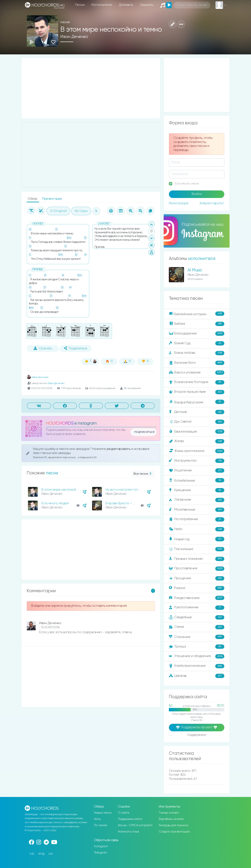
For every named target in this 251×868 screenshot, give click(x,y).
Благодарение (197, 334)
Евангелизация (197, 432)
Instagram (101, 846)
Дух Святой (197, 422)
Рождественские (197, 598)
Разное (197, 588)
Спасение (197, 637)
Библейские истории (197, 314)
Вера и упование (197, 373)
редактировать (119, 449)
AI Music (195, 270)
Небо (197, 529)
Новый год (197, 539)
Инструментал (197, 461)
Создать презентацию (174, 832)
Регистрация (179, 203)
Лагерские (197, 500)
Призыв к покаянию (197, 559)
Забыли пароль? (212, 203)
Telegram (101, 853)
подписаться (144, 432)
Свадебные (197, 617)
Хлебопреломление (197, 666)
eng (41, 854)
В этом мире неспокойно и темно (67, 490)
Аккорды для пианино (174, 825)
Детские (197, 412)
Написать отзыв (128, 832)
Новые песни (103, 813)
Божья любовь (197, 353)
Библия (197, 324)
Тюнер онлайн (169, 813)
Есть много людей (55, 503)
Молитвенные (197, 510)
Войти (197, 194)
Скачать (43, 348)
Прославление (197, 569)
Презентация (52, 199)
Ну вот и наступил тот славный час (132, 490)
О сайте (124, 813)
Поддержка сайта (130, 819)
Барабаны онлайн (171, 819)
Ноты (97, 819)
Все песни (143, 474)
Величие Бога (197, 363)
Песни (80, 5)
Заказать (147, 5)
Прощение (197, 578)
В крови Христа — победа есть (129, 503)
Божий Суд (197, 343)
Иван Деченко (74, 37)
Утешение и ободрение (197, 656)
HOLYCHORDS (60, 423)
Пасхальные (197, 549)
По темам (101, 825)
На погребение (197, 519)
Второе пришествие (197, 392)
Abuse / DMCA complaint (135, 825)
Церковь (197, 676)
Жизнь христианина (197, 451)
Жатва (197, 441)
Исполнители (102, 5)
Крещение (197, 490)
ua (51, 854)
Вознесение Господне (197, 382)
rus (32, 854)
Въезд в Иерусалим (197, 402)
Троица (197, 647)
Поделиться (75, 348)
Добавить (126, 5)
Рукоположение (197, 608)
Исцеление (197, 471)
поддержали (196, 735)
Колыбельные (197, 480)
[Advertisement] (91, 88)
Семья (197, 627)
